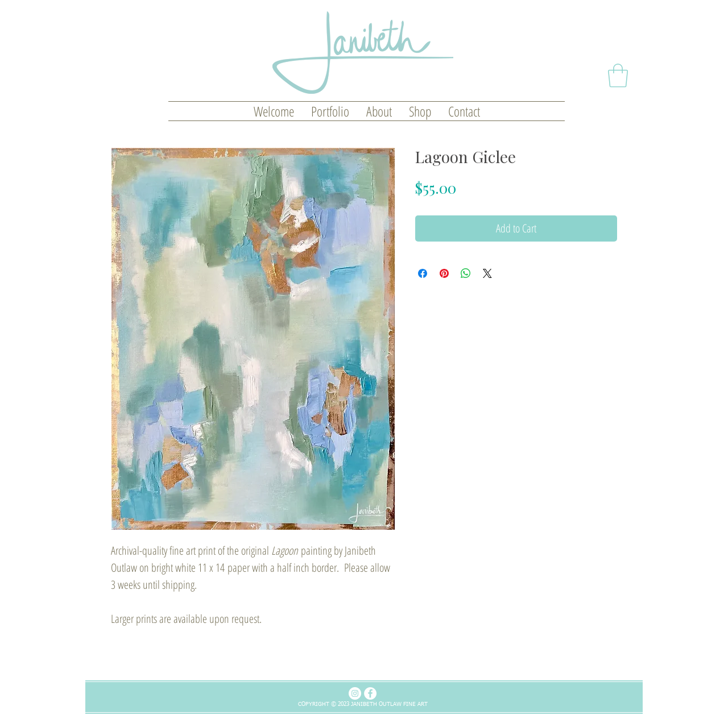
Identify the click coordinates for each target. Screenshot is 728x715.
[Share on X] (487, 273)
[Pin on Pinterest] (444, 273)
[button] (618, 76)
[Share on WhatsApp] (466, 273)
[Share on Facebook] (423, 273)
